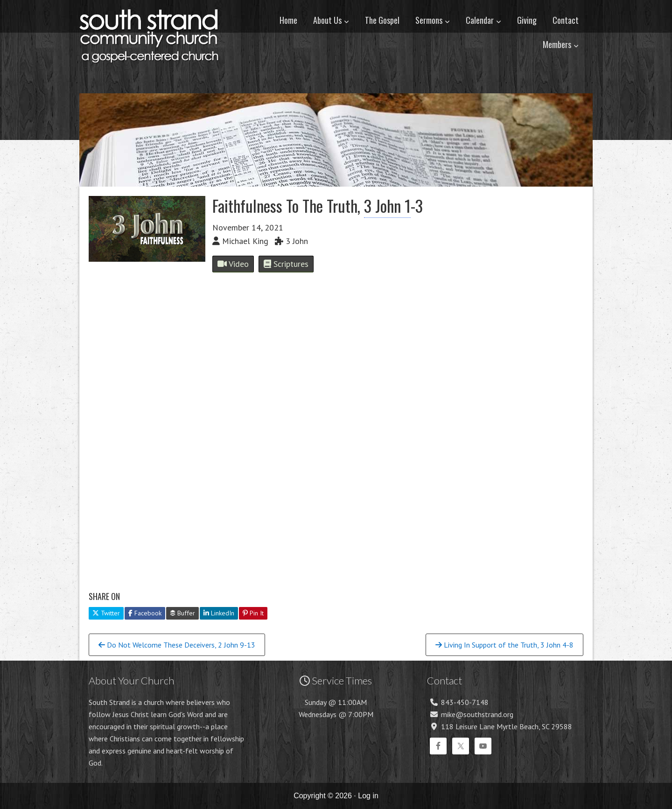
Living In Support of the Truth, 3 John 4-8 (504, 645)
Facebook (145, 613)
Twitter (106, 613)
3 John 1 (387, 206)
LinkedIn (219, 613)
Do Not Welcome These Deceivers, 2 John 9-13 (177, 645)
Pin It (253, 613)
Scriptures (286, 264)
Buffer (182, 613)
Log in (368, 796)
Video (233, 264)
